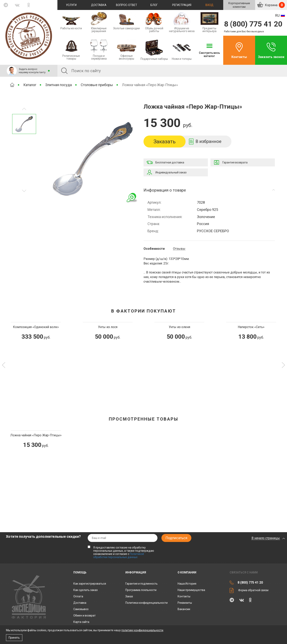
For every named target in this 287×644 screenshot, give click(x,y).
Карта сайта (81, 622)
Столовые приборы (97, 85)
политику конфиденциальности (142, 630)
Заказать (165, 142)
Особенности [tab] (154, 249)
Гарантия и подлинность (142, 584)
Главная (12, 85)
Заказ (129, 596)
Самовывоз (81, 609)
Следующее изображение (24, 109)
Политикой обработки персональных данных (119, 556)
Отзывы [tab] (179, 249)
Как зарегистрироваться (90, 584)
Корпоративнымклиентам (239, 5)
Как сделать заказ (86, 590)
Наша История (187, 584)
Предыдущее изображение (24, 191)
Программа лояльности (141, 590)
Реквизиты (185, 603)
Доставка (99, 5)
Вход (209, 5)
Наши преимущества (191, 590)
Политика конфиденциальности (146, 603)
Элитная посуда (58, 85)
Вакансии (184, 609)
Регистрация (182, 5)
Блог (154, 5)
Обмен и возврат (85, 615)
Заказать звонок (271, 57)
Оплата (78, 596)
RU (277, 15)
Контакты (239, 57)
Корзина (274, 5)
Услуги (71, 5)
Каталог (30, 85)
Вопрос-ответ (127, 5)
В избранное (208, 141)
